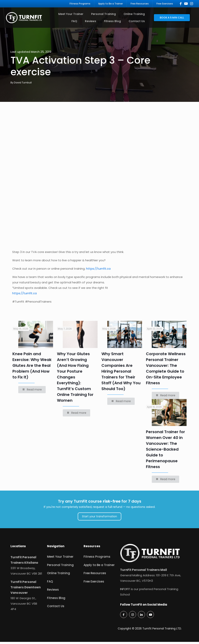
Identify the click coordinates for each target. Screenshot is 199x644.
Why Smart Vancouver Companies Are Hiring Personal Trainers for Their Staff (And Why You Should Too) (121, 373)
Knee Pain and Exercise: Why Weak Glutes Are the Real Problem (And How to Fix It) (32, 368)
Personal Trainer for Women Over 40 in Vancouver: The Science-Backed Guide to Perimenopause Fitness (165, 451)
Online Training (58, 575)
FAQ (50, 584)
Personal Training (60, 567)
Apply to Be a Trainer (99, 567)
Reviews (53, 592)
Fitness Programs (97, 559)
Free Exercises (94, 584)
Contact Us (56, 608)
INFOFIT (125, 591)
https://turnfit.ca (98, 271)
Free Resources (95, 575)
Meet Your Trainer (60, 559)
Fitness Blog (56, 600)
